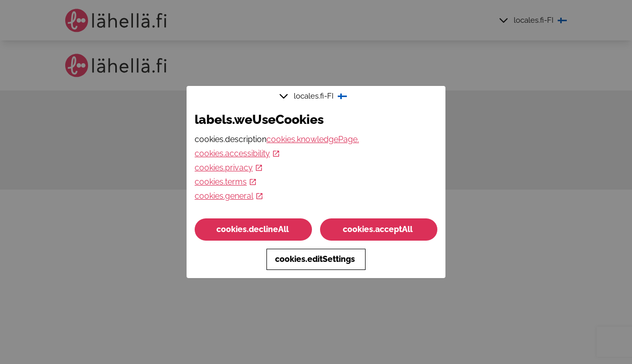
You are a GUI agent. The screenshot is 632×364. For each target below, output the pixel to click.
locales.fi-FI (314, 96)
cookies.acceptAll (379, 229)
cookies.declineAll (254, 229)
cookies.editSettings (316, 259)
